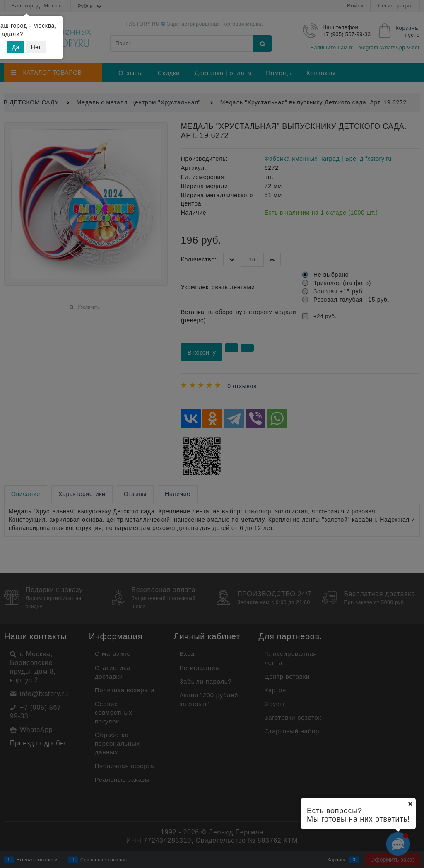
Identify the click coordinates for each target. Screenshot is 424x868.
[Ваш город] (410, 804)
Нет (36, 47)
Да (16, 47)
